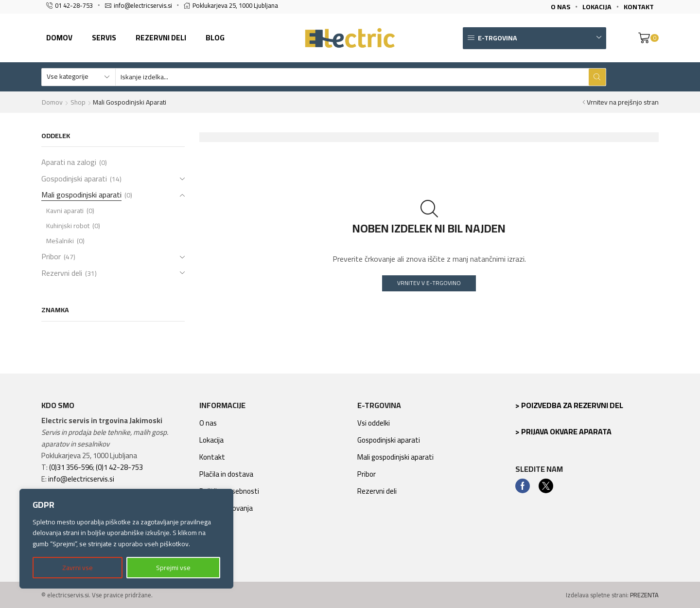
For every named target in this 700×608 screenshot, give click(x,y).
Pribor (51, 256)
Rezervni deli (161, 38)
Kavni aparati (65, 211)
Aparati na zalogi (69, 163)
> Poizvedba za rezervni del (569, 405)
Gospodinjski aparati (74, 179)
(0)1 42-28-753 (119, 467)
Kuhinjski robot (68, 226)
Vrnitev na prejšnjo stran (623, 102)
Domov (59, 38)
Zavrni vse (78, 568)
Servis (104, 38)
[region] (126, 539)
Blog (215, 38)
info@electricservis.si (81, 479)
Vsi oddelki (374, 423)
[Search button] (597, 77)
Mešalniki (60, 241)
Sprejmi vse (173, 568)
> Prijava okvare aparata (563, 431)
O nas (208, 423)
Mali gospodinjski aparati (81, 195)
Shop (78, 102)
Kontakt (212, 457)
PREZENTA (644, 595)
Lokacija (211, 440)
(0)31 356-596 (71, 467)
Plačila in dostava (226, 474)
